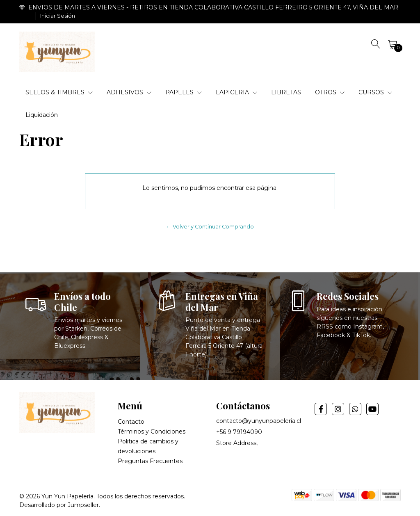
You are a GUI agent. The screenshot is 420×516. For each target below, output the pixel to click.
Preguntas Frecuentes (150, 461)
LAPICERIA (236, 92)
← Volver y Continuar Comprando (210, 227)
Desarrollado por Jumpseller (59, 505)
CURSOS (375, 92)
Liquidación (42, 115)
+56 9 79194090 (239, 432)
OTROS (330, 92)
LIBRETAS (286, 92)
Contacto (131, 422)
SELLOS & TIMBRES (59, 92)
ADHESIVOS (129, 92)
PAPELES (184, 92)
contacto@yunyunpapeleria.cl (259, 421)
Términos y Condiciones (152, 432)
